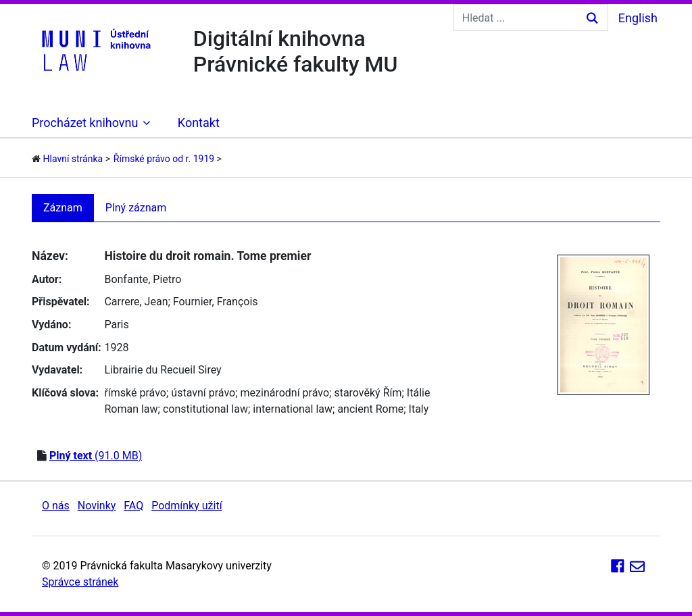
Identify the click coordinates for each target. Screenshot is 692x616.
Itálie (419, 393)
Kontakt (199, 123)
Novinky (97, 506)
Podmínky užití (187, 506)
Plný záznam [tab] (136, 208)
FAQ (133, 506)
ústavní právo (203, 393)
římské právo (135, 393)
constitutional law (205, 409)
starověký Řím (368, 393)
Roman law (131, 409)
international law (293, 409)
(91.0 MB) (96, 456)
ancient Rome (370, 409)
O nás (56, 506)
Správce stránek (80, 582)
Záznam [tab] (63, 208)
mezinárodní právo (285, 393)
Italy (419, 409)
